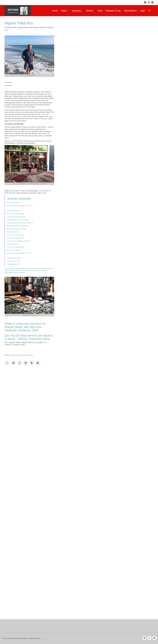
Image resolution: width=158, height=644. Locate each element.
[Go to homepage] (18, 11)
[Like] (7, 363)
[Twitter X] (20, 363)
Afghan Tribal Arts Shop (34, 339)
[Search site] (149, 11)
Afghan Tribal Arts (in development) (19, 355)
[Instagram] (149, 638)
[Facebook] (14, 363)
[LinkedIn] (32, 363)
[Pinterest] (26, 363)
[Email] (38, 363)
